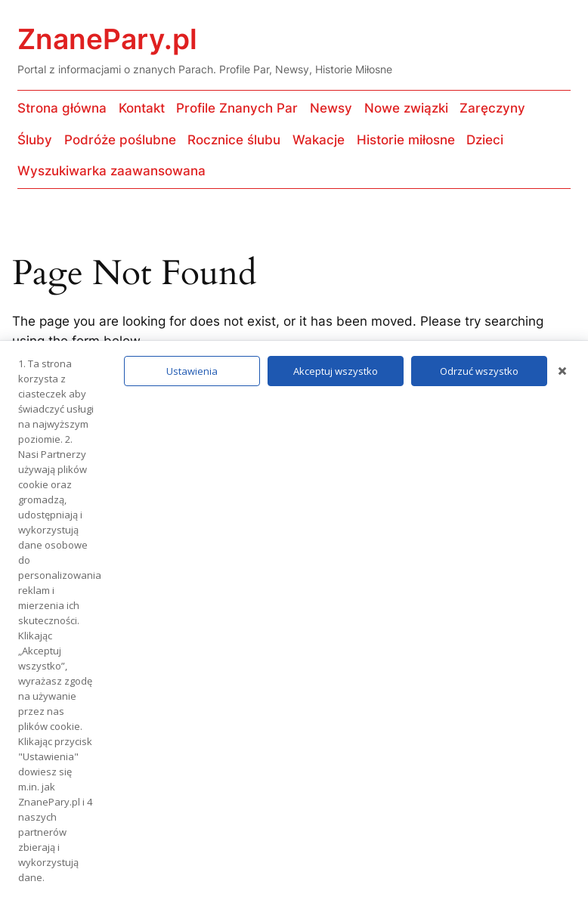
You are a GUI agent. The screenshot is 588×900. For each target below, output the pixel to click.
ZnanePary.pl (107, 39)
